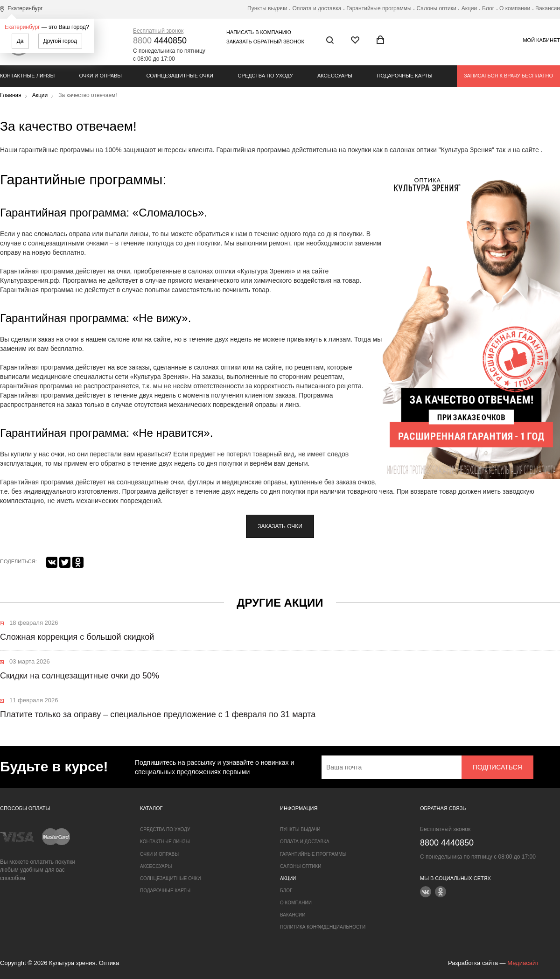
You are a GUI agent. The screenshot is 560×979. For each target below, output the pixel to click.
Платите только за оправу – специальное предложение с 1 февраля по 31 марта (158, 714)
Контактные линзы (27, 76)
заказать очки (280, 526)
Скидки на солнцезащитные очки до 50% (80, 676)
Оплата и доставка (317, 8)
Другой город (60, 41)
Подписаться (497, 767)
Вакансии (548, 8)
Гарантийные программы (379, 8)
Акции (469, 8)
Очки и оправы (101, 76)
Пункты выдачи (267, 8)
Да (20, 41)
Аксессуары (335, 76)
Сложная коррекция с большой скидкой (77, 637)
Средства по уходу (265, 76)
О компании (515, 8)
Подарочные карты (405, 76)
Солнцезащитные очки (180, 76)
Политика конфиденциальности (323, 927)
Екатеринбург (22, 27)
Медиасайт (523, 963)
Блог (488, 8)
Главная (11, 95)
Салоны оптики (437, 8)
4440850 (160, 41)
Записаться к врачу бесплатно (508, 76)
